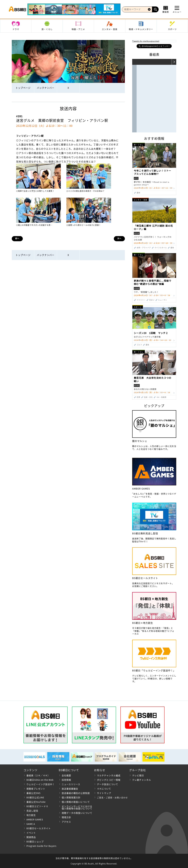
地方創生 (31, 815)
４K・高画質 (161, 397)
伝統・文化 (148, 397)
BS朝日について (69, 770)
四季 (139, 397)
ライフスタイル (161, 248)
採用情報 (66, 780)
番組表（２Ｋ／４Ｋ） (38, 775)
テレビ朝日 (138, 775)
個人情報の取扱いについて (76, 802)
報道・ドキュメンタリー (141, 29)
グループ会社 (138, 770)
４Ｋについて (104, 789)
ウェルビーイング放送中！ (41, 784)
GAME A (31, 824)
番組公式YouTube (36, 802)
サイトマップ (104, 793)
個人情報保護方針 (71, 797)
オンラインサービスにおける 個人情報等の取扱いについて (75, 807)
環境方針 (66, 817)
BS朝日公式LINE (35, 797)
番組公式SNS (33, 793)
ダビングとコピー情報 (109, 780)
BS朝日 (17, 9)
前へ (17, 239)
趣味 (139, 193)
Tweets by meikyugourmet (146, 41)
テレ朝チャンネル (142, 780)
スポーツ (172, 29)
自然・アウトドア (144, 248)
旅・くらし (47, 29)
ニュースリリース (71, 784)
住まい (152, 300)
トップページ (23, 88)
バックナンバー (46, 88)
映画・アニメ (78, 29)
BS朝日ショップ (35, 842)
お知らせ (100, 770)
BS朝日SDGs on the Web (40, 780)
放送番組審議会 (70, 789)
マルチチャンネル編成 (109, 775)
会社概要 (66, 775)
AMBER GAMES (35, 820)
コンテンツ (30, 770)
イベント (31, 833)
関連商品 (31, 837)
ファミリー (141, 300)
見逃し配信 (32, 811)
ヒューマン (163, 300)
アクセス (66, 822)
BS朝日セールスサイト (39, 828)
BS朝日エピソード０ (37, 806)
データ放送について (108, 784)
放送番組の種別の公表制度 (76, 793)
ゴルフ (139, 345)
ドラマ (16, 29)
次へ (119, 239)
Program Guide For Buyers (41, 846)
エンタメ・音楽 (110, 29)
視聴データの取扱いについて (77, 813)
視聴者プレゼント (36, 789)
